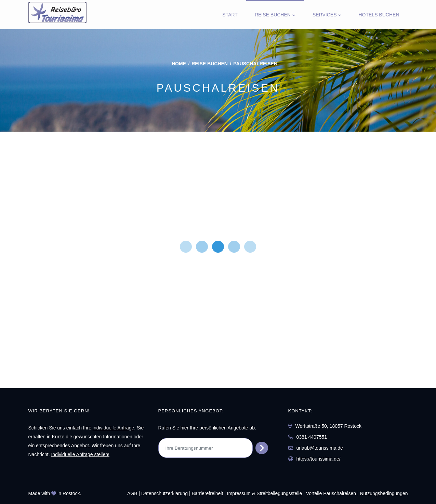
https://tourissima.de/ (319, 459)
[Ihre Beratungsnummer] (206, 448)
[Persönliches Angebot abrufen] (262, 448)
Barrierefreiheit (208, 493)
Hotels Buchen (379, 15)
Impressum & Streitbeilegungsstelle (265, 493)
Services (325, 15)
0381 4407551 (312, 437)
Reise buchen (273, 15)
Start (230, 15)
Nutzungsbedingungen (384, 493)
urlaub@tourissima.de (320, 448)
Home (179, 64)
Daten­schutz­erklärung (164, 493)
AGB (132, 493)
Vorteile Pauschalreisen (331, 493)
